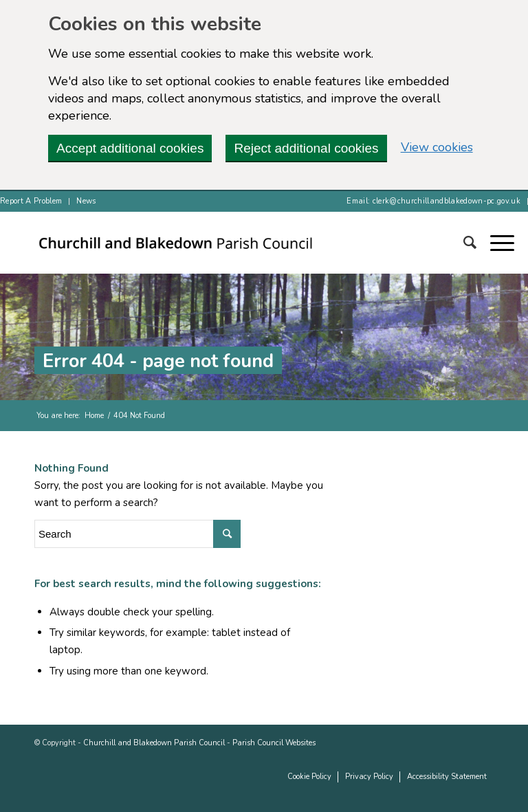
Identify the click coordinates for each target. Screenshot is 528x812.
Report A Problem (31, 201)
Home (94, 416)
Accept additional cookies (130, 148)
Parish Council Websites (274, 743)
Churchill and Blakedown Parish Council (154, 743)
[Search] (463, 243)
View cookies (437, 147)
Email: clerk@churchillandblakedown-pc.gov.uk (433, 201)
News (86, 201)
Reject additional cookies (306, 148)
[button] (495, 243)
